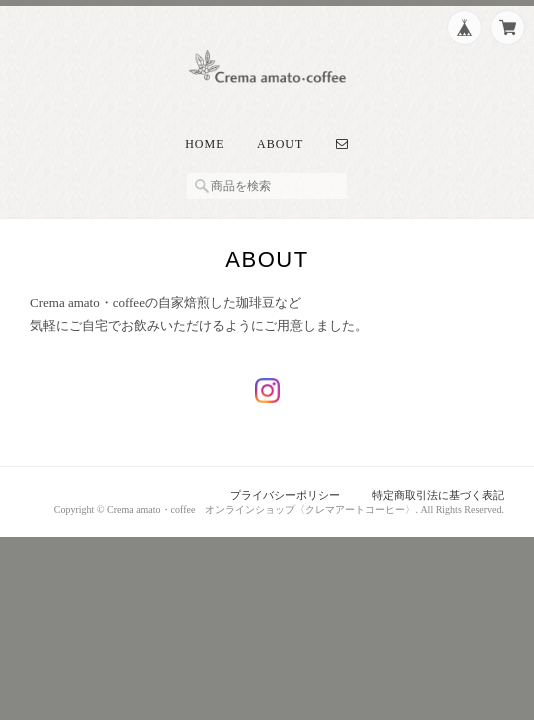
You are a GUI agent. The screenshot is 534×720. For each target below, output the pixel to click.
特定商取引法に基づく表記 (438, 495)
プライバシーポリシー (285, 495)
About (280, 144)
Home (204, 144)
